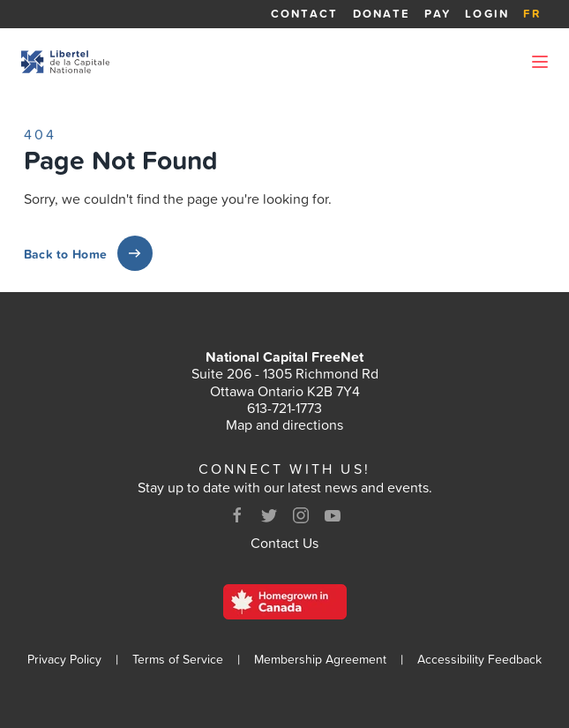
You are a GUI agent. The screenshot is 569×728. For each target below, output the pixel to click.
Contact (305, 14)
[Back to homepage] (65, 62)
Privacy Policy (64, 660)
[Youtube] (333, 515)
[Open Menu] (540, 62)
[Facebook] (237, 515)
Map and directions (284, 424)
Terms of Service (178, 660)
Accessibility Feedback (479, 660)
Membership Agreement (320, 660)
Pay (438, 14)
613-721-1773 (284, 408)
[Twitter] (269, 515)
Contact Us (284, 543)
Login (487, 14)
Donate (382, 14)
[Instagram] (301, 515)
